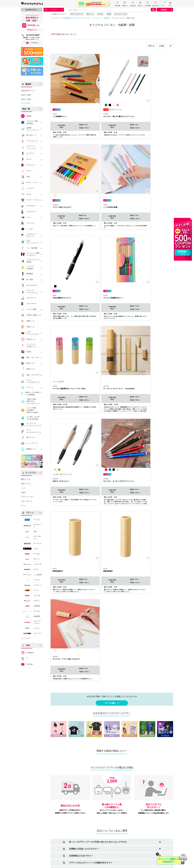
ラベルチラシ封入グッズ (30, 381)
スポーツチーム (27, 501)
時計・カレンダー (30, 358)
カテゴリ (54, 10)
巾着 (30, 177)
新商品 (26, 116)
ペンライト (28, 188)
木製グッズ (28, 327)
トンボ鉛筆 (31, 575)
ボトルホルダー (29, 285)
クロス (30, 549)
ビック (30, 590)
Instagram (27, 653)
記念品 (30, 352)
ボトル (26, 159)
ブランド (30, 387)
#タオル (100, 14)
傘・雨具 (30, 280)
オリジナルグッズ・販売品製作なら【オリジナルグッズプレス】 (70, 18)
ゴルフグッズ (29, 298)
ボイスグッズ (29, 212)
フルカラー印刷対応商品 (30, 122)
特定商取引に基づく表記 (64, 826)
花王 (29, 532)
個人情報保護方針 (62, 834)
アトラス (30, 520)
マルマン (30, 601)
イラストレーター (27, 497)
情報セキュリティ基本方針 (65, 838)
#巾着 (109, 14)
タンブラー (30, 153)
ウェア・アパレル (30, 200)
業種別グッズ (30, 449)
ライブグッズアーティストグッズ (31, 425)
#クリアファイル (121, 14)
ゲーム (23, 506)
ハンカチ (27, 229)
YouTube (27, 664)
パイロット (31, 585)
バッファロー (26, 638)
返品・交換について (63, 830)
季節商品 (30, 274)
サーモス (30, 554)
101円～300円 (26, 95)
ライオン (30, 628)
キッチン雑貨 (30, 309)
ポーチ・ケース (30, 183)
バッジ (26, 217)
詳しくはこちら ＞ (160, 716)
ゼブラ (30, 569)
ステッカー (28, 223)
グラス (26, 171)
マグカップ (28, 165)
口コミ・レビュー (90, 822)
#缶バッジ (90, 14)
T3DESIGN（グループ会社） (151, 828)
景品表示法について (63, 846)
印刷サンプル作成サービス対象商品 (31, 394)
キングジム (31, 543)
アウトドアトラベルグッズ (30, 292)
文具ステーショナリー (30, 242)
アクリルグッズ (29, 141)
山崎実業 (30, 616)
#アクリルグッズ (77, 14)
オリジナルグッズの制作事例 (38, 842)
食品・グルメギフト (31, 375)
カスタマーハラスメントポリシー (67, 842)
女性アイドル (26, 484)
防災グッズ (30, 363)
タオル (26, 194)
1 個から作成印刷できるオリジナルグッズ (30, 401)
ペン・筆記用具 (30, 248)
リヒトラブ (31, 633)
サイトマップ (89, 826)
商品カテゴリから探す (35, 830)
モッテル (30, 611)
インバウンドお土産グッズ (29, 345)
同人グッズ (28, 437)
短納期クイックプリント (30, 129)
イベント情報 (32, 838)
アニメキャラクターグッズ (31, 431)
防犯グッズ (28, 369)
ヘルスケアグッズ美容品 (30, 261)
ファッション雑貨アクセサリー (30, 254)
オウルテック (31, 526)
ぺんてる (30, 596)
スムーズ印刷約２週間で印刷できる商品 (29, 410)
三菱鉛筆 (30, 606)
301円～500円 (26, 99)
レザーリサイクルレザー (30, 333)
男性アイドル (26, 479)
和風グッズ (28, 321)
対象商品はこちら (32, 30)
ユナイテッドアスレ (31, 622)
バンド (23, 488)
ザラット (30, 559)
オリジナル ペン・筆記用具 (101, 18)
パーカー (30, 580)
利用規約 (59, 822)
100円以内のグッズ (28, 91)
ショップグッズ (29, 443)
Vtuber (23, 492)
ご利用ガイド (32, 817)
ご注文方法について (34, 822)
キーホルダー (29, 206)
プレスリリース (89, 830)
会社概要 (59, 817)
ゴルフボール (29, 304)
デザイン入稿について (35, 826)
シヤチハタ (31, 564)
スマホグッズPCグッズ (30, 235)
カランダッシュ (31, 537)
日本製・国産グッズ (31, 315)
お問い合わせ (89, 817)
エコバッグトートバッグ (30, 147)
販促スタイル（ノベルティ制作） (152, 817)
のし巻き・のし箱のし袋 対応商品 (30, 418)
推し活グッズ (29, 135)
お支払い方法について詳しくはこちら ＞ (57, 785)
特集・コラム (32, 834)
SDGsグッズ (30, 339)
